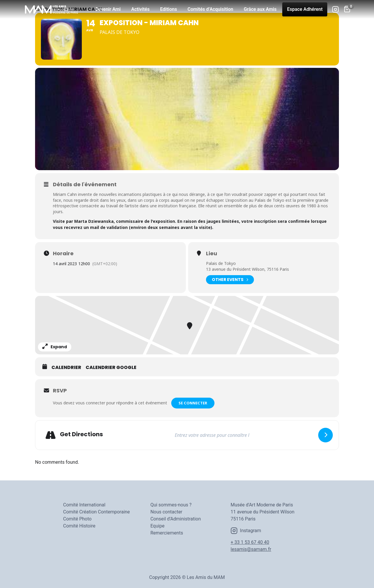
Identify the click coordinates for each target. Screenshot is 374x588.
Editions (169, 9)
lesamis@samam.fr (251, 549)
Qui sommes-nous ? (171, 505)
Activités (140, 9)
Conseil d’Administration (176, 519)
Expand (55, 347)
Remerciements (167, 533)
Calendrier (66, 368)
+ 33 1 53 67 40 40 (250, 542)
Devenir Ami (108, 9)
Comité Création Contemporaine (96, 512)
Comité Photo (77, 519)
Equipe (157, 526)
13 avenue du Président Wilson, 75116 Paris (247, 269)
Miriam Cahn (65, 194)
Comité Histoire (79, 526)
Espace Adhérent (305, 9)
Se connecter (193, 403)
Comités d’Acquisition (210, 9)
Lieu (212, 254)
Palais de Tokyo (221, 263)
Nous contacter (166, 512)
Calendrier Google (111, 368)
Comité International (84, 505)
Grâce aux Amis (260, 9)
